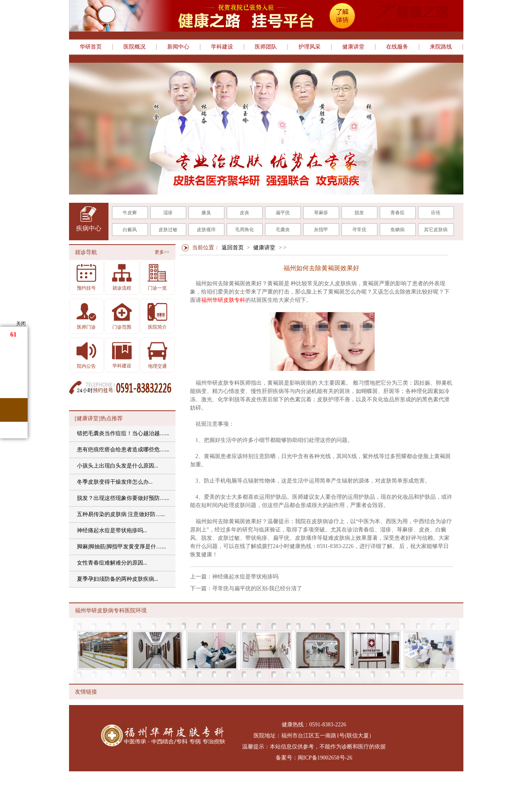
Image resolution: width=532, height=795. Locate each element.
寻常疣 (359, 230)
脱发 (359, 213)
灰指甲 (321, 230)
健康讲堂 (353, 47)
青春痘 (398, 213)
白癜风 (130, 230)
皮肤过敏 (168, 230)
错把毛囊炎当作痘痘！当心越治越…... (123, 433)
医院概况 (134, 47)
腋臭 (206, 213)
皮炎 (245, 213)
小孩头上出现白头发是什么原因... (118, 466)
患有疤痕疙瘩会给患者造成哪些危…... (123, 450)
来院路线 (441, 47)
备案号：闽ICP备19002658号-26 (314, 758)
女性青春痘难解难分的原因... (112, 563)
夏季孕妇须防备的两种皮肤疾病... (118, 579)
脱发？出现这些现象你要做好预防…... (123, 498)
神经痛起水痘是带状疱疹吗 (245, 577)
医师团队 (266, 47)
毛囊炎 (283, 230)
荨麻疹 (321, 213)
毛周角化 (245, 230)
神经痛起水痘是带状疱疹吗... (112, 530)
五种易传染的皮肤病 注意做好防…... (121, 514)
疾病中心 (89, 228)
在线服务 (397, 47)
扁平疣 (283, 213)
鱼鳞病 (398, 230)
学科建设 (222, 47)
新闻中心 (178, 47)
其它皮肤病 (436, 230)
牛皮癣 (130, 213)
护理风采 (310, 47)
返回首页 (233, 248)
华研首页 (91, 47)
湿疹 (168, 213)
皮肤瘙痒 (206, 230)
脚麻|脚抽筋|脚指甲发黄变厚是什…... (121, 547)
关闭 (21, 324)
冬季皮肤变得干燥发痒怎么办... (115, 482)
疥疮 (436, 213)
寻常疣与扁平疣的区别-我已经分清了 (257, 588)
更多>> (162, 252)
